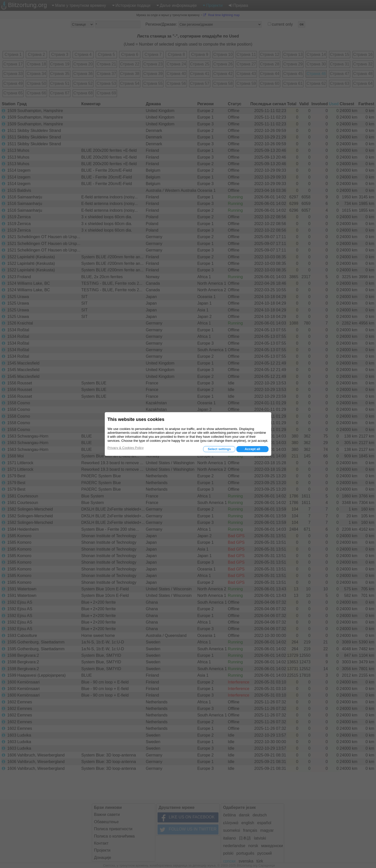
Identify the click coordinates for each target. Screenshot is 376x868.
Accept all (252, 449)
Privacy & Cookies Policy (126, 448)
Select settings (219, 449)
